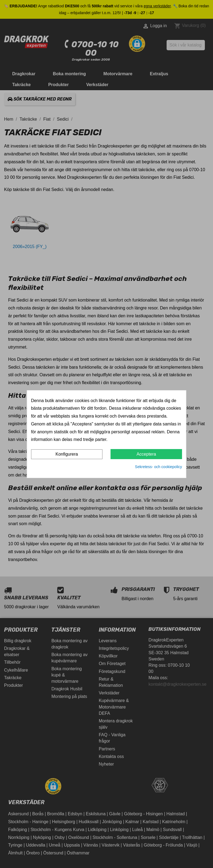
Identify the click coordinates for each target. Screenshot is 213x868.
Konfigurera (67, 454)
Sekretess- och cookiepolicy (158, 467)
